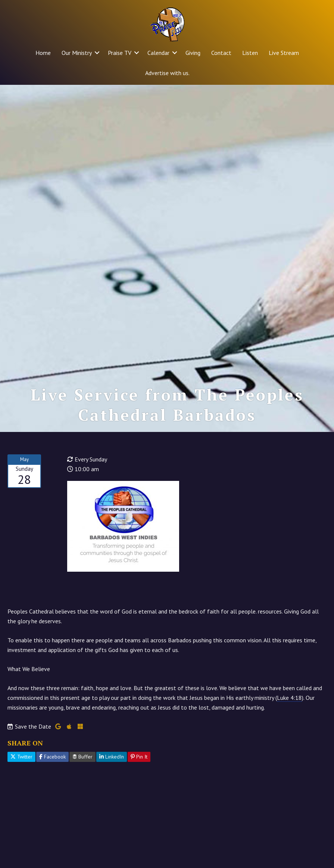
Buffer (82, 757)
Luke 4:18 (289, 698)
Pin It (139, 757)
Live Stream (284, 53)
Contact (221, 53)
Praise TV (120, 53)
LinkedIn (112, 757)
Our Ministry (77, 53)
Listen (250, 53)
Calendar (158, 53)
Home (43, 53)
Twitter (21, 757)
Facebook (52, 757)
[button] (97, 53)
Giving (193, 53)
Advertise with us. (167, 73)
